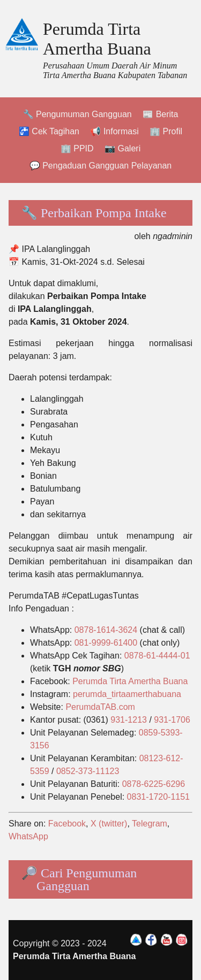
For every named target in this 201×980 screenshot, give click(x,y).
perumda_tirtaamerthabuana (127, 694)
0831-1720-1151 (158, 797)
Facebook (67, 824)
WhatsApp (28, 836)
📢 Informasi (114, 131)
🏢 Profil (166, 131)
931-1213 (129, 720)
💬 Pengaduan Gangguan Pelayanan (101, 166)
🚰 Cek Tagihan (49, 131)
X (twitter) (109, 824)
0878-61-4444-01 (157, 656)
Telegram (150, 824)
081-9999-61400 (106, 643)
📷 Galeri (122, 148)
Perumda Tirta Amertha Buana (97, 39)
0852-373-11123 (88, 771)
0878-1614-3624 (106, 630)
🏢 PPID (77, 148)
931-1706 (172, 720)
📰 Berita (160, 114)
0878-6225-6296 (154, 784)
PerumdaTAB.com (100, 707)
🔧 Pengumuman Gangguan (77, 114)
